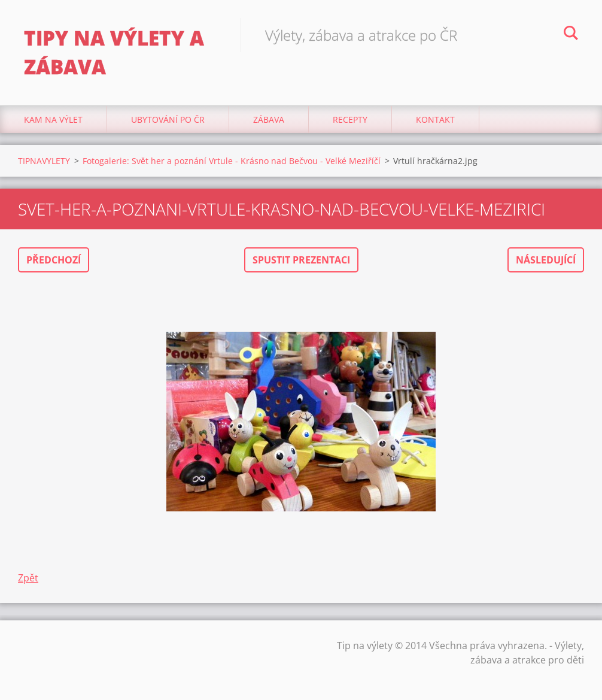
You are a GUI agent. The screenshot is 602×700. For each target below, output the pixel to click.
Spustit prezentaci (301, 260)
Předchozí (54, 260)
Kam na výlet (53, 119)
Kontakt (435, 119)
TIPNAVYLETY (44, 161)
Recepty (350, 119)
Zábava (269, 119)
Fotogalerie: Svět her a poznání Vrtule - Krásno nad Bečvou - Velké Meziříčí (232, 161)
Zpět (28, 578)
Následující (546, 260)
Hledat (571, 35)
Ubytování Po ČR (168, 119)
